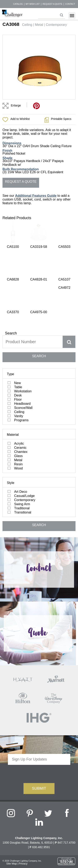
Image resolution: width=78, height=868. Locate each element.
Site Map (12, 790)
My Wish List (33, 4)
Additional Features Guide (36, 196)
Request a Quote (53, 4)
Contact (70, 4)
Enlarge (16, 105)
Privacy (23, 790)
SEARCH (39, 283)
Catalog (18, 4)
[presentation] (39, 700)
